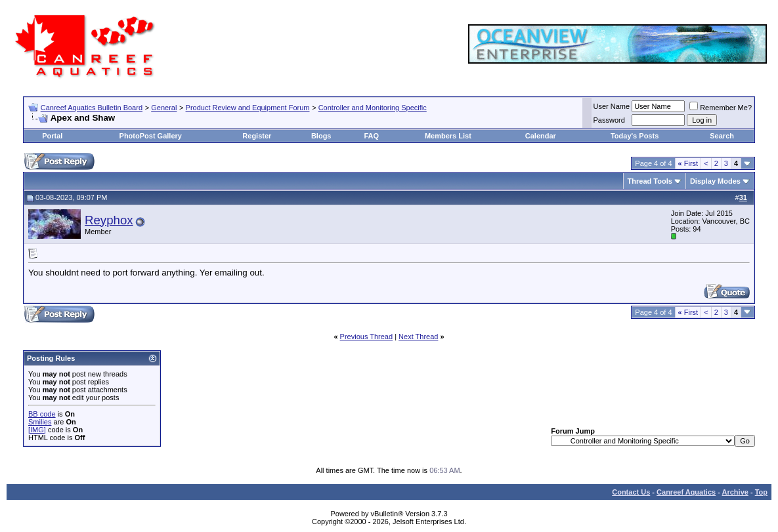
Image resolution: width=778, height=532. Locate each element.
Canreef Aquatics (686, 492)
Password (609, 120)
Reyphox (109, 220)
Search (722, 136)
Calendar (541, 136)
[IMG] (37, 430)
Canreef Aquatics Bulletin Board (92, 108)
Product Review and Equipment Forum (248, 108)
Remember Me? (721, 108)
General (164, 108)
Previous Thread (367, 337)
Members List (448, 136)
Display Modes (715, 181)
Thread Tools (650, 181)
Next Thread (418, 337)
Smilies (40, 422)
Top (761, 492)
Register (257, 136)
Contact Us (631, 492)
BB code (42, 414)
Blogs (321, 136)
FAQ (371, 136)
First (688, 163)
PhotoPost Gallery (151, 136)
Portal (52, 136)
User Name (612, 106)
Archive (735, 492)
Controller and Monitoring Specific (373, 108)
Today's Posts (635, 136)
